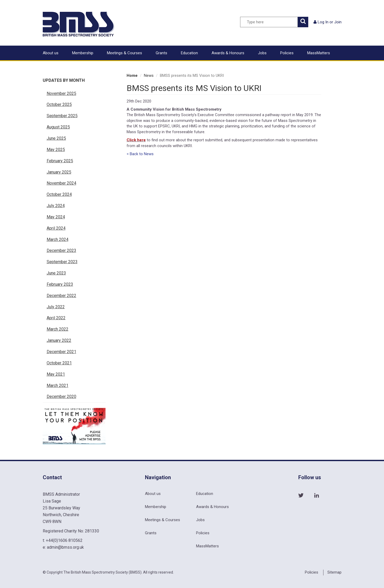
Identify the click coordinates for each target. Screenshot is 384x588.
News (149, 75)
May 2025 (56, 150)
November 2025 (61, 93)
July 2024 (56, 206)
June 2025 (56, 138)
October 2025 (59, 104)
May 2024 (56, 217)
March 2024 (58, 239)
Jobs (262, 53)
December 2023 (61, 250)
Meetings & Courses (125, 53)
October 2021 (59, 363)
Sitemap (334, 572)
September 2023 (62, 262)
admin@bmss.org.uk (65, 547)
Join (338, 22)
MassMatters (319, 53)
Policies (287, 53)
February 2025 (60, 161)
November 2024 (61, 183)
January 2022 (59, 340)
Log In (323, 22)
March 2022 (58, 329)
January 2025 (59, 172)
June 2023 (56, 273)
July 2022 (56, 307)
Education (189, 53)
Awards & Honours (228, 53)
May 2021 (56, 374)
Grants (161, 53)
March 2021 (58, 385)
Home (132, 75)
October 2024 (59, 194)
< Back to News (140, 154)
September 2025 (62, 116)
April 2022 (56, 318)
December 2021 (61, 352)
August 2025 (58, 127)
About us (51, 53)
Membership (83, 53)
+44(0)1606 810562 (64, 540)
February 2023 (60, 284)
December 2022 (61, 296)
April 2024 (56, 228)
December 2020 (61, 397)
